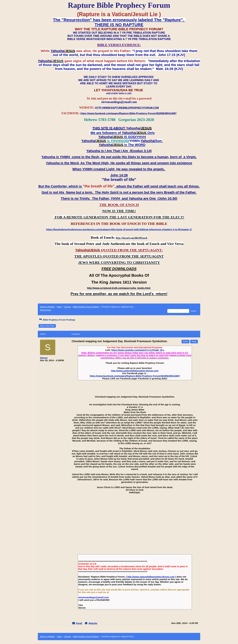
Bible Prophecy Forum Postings (86, 307)
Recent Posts (45, 310)
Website (93, 623)
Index (59, 307)
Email (79, 623)
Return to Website (47, 307)
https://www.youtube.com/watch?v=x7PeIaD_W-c (138, 350)
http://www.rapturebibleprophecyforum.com (135, 371)
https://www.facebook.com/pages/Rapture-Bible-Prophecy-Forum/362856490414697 (135, 376)
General (67, 307)
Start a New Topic (47, 326)
